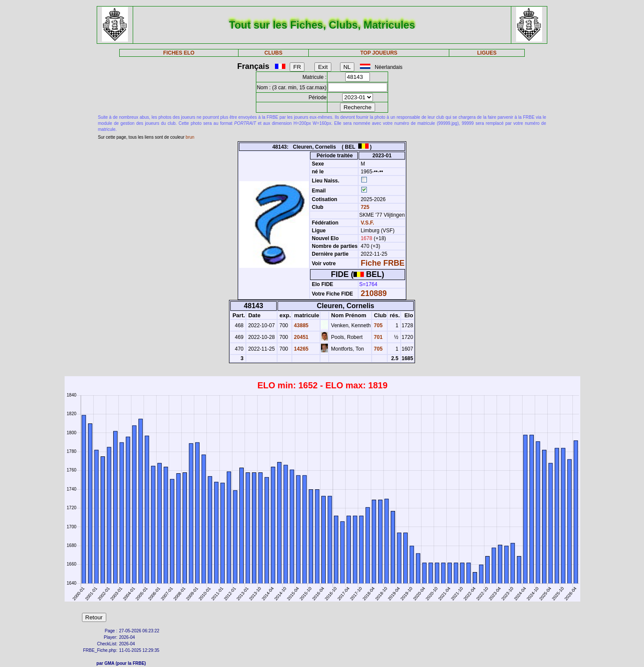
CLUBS (273, 53)
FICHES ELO (179, 53)
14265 (301, 349)
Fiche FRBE (383, 263)
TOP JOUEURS (379, 53)
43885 (301, 325)
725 (364, 207)
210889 (374, 293)
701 (378, 337)
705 (378, 325)
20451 (301, 337)
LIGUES (487, 53)
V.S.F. (368, 223)
